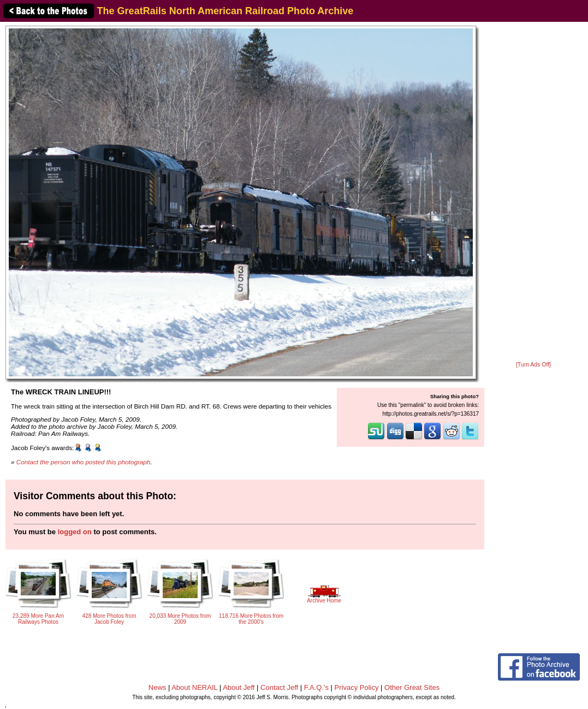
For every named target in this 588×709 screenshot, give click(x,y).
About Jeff (239, 687)
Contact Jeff (279, 687)
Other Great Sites (412, 687)
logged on (75, 532)
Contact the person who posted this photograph (84, 462)
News (158, 687)
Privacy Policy (357, 687)
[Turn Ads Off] (533, 365)
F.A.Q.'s (316, 687)
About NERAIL (194, 687)
